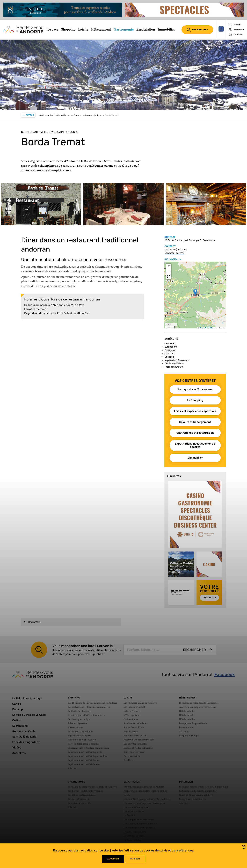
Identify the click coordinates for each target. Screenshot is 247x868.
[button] (244, 847)
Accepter (113, 859)
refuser (135, 859)
